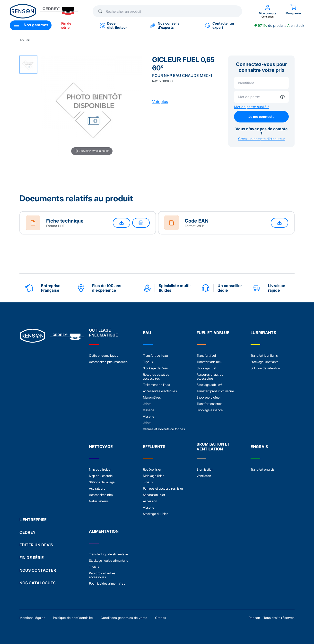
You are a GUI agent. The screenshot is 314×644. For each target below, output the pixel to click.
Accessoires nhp (101, 495)
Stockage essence (210, 410)
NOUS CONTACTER (38, 570)
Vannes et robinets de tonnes (164, 429)
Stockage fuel (206, 368)
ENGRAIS (259, 447)
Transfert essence (209, 404)
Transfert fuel (206, 355)
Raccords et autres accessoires (156, 376)
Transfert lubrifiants (264, 355)
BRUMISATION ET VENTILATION (213, 447)
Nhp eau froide (100, 469)
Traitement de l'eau (156, 385)
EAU (147, 333)
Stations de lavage (102, 482)
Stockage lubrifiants (264, 362)
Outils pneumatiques (103, 355)
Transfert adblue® (209, 362)
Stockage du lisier (155, 514)
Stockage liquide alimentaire (109, 560)
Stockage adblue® (209, 385)
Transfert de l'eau (155, 355)
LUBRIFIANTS (263, 333)
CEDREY (28, 532)
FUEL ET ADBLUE (213, 333)
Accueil (25, 40)
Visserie (149, 410)
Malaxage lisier (153, 476)
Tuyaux (148, 362)
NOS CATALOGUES (37, 583)
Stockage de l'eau (156, 368)
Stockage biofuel (209, 397)
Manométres (152, 397)
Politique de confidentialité (73, 618)
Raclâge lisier (152, 469)
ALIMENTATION (104, 531)
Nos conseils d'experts (165, 25)
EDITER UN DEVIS (36, 545)
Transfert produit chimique (215, 391)
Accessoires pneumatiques (108, 362)
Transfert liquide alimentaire (108, 554)
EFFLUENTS (154, 447)
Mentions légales (32, 618)
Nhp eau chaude (101, 476)
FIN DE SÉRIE (32, 558)
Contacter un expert (219, 25)
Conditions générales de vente (124, 618)
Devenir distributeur (113, 25)
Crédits (161, 618)
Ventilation (204, 476)
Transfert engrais (263, 469)
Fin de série (66, 25)
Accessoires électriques (160, 391)
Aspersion (150, 501)
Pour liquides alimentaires (107, 583)
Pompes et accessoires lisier (163, 488)
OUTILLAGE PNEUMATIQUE (103, 333)
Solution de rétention (265, 368)
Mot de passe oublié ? (252, 107)
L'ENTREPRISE (33, 520)
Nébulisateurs (99, 501)
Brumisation (205, 469)
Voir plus (160, 102)
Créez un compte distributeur (262, 139)
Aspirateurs (97, 488)
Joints (147, 404)
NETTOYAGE (101, 447)
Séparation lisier (154, 495)
